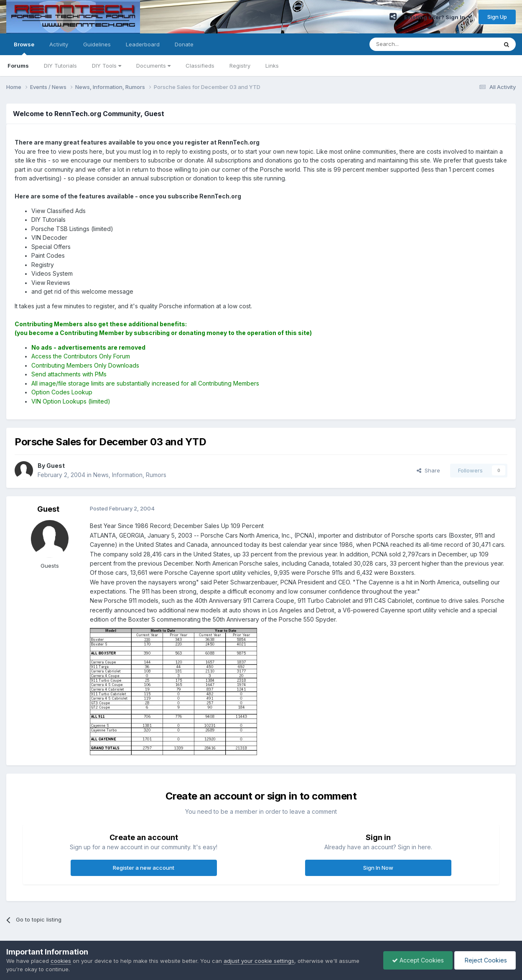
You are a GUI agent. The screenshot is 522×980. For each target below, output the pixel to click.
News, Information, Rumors (130, 475)
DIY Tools (107, 66)
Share (428, 470)
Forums (18, 66)
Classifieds (200, 66)
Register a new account (144, 868)
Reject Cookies (485, 960)
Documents (153, 66)
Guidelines (97, 44)
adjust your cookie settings (259, 961)
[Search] (412, 44)
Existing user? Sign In (438, 17)
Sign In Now (378, 868)
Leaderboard (143, 44)
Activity (59, 44)
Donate (184, 44)
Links (272, 66)
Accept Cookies (418, 960)
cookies (61, 961)
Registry (240, 66)
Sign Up (497, 17)
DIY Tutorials (60, 66)
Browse (24, 48)
